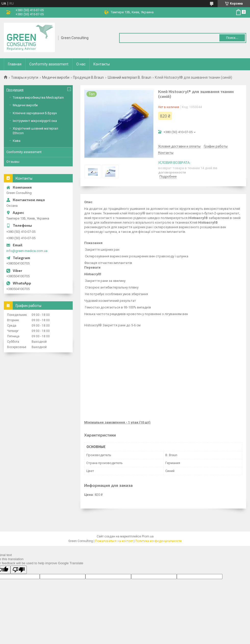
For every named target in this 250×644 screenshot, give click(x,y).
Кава (17, 141)
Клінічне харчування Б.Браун (35, 113)
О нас (81, 64)
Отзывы (13, 162)
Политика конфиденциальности (158, 541)
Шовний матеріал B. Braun (129, 77)
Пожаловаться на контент (114, 541)
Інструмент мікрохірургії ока (35, 121)
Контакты (102, 64)
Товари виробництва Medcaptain (38, 97)
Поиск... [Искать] (232, 38)
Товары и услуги (25, 77)
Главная (15, 64)
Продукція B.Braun (88, 77)
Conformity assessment (49, 64)
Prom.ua (148, 536)
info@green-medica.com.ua (27, 251)
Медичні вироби (56, 77)
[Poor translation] (19, 570)
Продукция (15, 90)
